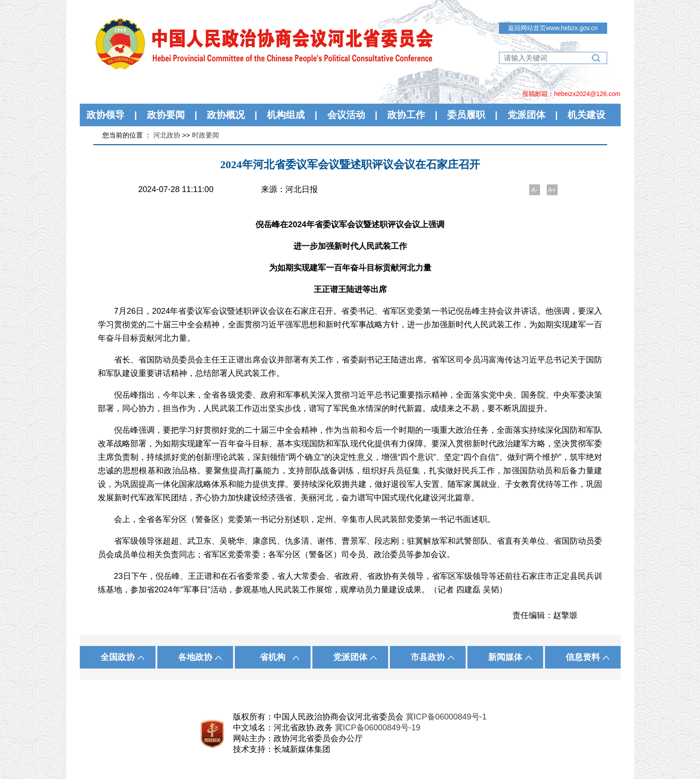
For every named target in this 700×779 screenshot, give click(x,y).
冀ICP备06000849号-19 (378, 728)
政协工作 (406, 115)
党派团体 (526, 115)
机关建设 (586, 115)
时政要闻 (206, 135)
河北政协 (167, 135)
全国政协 (118, 657)
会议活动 (346, 115)
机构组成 (286, 115)
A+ (552, 190)
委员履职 (466, 115)
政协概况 (226, 115)
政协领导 (105, 115)
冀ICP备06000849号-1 (446, 717)
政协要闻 (166, 115)
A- (535, 190)
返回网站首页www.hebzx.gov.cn (553, 28)
